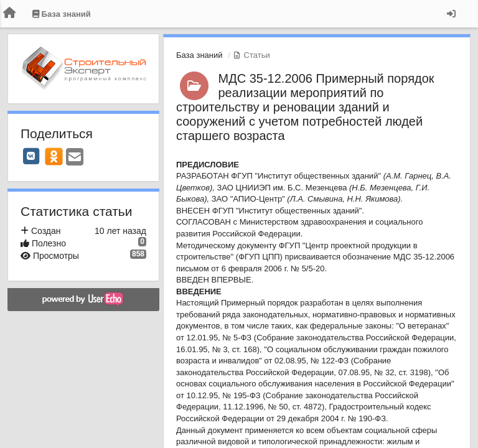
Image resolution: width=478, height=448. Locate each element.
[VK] (31, 156)
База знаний (199, 55)
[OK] (54, 156)
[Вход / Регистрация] (451, 14)
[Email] (75, 158)
